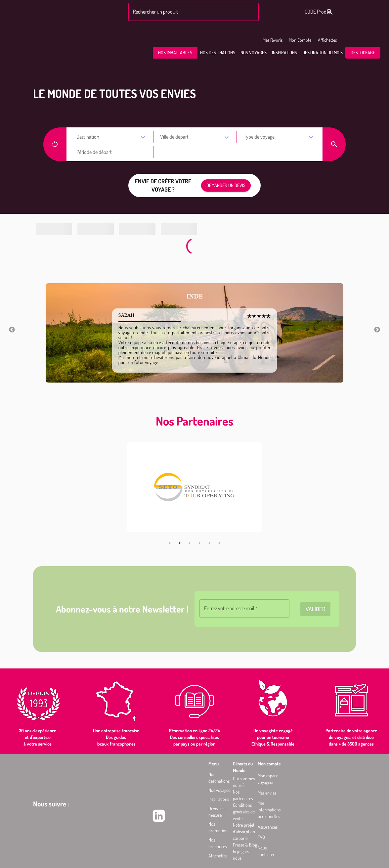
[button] (175, 53)
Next (377, 330)
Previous (12, 330)
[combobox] (193, 12)
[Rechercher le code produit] (330, 12)
